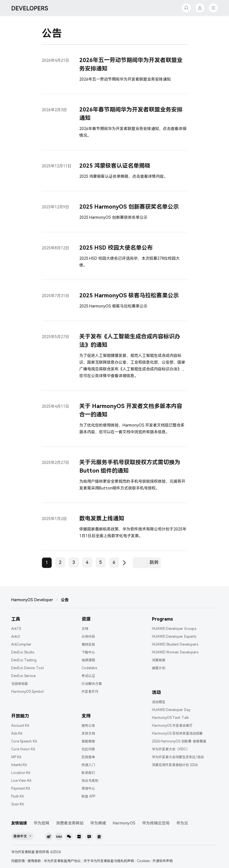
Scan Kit (18, 804)
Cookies (143, 861)
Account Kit (20, 726)
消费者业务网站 (70, 823)
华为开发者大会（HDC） (171, 749)
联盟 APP (88, 796)
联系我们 (88, 773)
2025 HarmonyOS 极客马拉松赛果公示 (129, 295)
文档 (85, 629)
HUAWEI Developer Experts (174, 637)
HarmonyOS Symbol (27, 692)
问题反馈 (18, 861)
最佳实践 (88, 644)
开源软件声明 (163, 861)
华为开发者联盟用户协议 (62, 861)
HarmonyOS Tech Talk (170, 718)
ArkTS (16, 629)
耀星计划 (159, 668)
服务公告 (88, 726)
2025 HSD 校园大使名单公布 (116, 248)
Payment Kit (21, 789)
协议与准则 (90, 781)
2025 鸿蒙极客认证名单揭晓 (115, 166)
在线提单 (88, 757)
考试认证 (88, 676)
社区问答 (88, 749)
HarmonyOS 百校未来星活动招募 (177, 733)
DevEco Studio (23, 652)
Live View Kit (21, 781)
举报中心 (88, 789)
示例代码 (88, 637)
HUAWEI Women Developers (175, 652)
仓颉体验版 (20, 684)
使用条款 (34, 861)
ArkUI (16, 637)
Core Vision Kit (23, 749)
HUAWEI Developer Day (171, 710)
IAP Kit (16, 757)
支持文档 (88, 733)
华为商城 (98, 823)
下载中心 (88, 652)
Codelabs (89, 668)
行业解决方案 (92, 684)
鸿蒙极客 (159, 660)
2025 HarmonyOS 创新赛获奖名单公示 (129, 207)
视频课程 (88, 660)
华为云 (182, 823)
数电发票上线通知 (102, 518)
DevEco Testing (24, 660)
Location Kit (21, 773)
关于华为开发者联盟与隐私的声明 (109, 861)
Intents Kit (19, 765)
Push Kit (18, 796)
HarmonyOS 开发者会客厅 (172, 726)
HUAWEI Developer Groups (174, 629)
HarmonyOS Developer (32, 600)
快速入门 (88, 765)
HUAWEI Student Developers (175, 644)
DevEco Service (23, 676)
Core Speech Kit (24, 741)
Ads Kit (17, 733)
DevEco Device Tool (27, 668)
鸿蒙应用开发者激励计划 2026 (175, 765)
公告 (65, 600)
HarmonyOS (124, 823)
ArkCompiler (21, 644)
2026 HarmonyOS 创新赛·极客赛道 (179, 741)
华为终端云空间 (156, 823)
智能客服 (88, 741)
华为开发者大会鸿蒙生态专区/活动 (178, 757)
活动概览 (159, 702)
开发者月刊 (90, 692)
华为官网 (41, 823)
